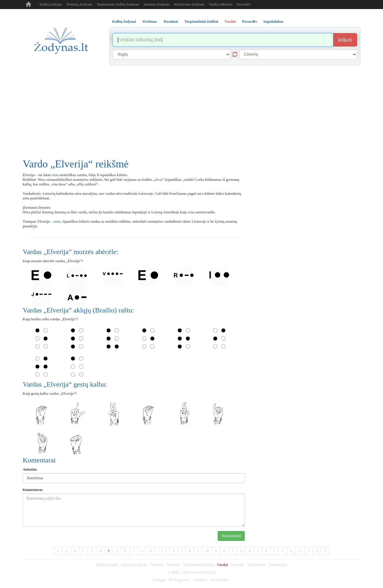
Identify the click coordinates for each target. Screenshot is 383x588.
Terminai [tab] (171, 21)
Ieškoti (345, 40)
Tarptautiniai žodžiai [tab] (201, 21)
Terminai (173, 565)
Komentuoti (231, 536)
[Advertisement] (191, 109)
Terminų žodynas (79, 4)
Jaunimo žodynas (157, 4)
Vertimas (157, 565)
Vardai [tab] (230, 21)
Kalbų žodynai (51, 4)
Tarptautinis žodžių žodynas (118, 4)
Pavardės (243, 4)
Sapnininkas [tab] (273, 21)
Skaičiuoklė (220, 580)
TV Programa (179, 580)
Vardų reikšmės (221, 4)
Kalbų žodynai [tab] (124, 21)
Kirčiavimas (257, 565)
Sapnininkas (278, 565)
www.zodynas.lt (203, 572)
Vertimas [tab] (150, 21)
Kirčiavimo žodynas (189, 4)
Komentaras (33, 490)
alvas (158, 179)
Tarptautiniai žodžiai (198, 565)
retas (55, 175)
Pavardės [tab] (250, 21)
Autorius (30, 469)
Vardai (222, 565)
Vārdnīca (200, 580)
